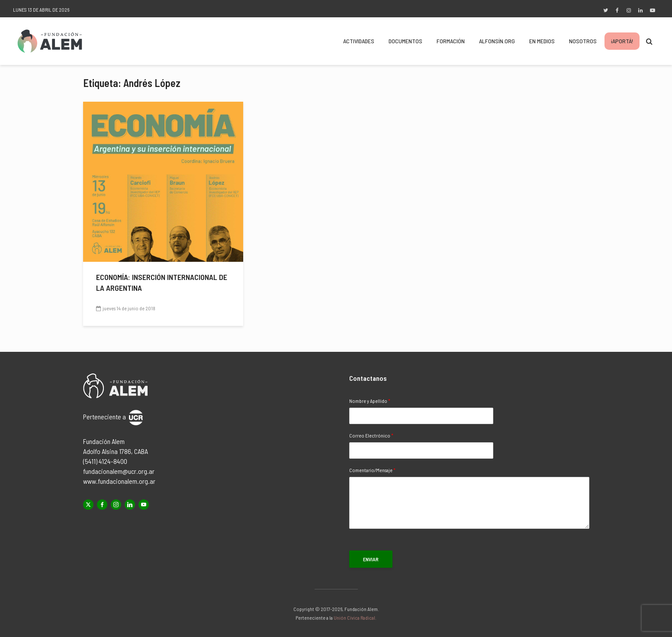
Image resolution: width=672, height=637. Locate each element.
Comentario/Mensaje (372, 470)
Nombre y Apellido (370, 401)
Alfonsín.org (497, 41)
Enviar (371, 559)
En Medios (542, 41)
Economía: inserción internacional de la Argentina (162, 282)
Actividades (359, 41)
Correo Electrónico (371, 435)
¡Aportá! (622, 41)
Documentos (405, 41)
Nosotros (583, 41)
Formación (451, 41)
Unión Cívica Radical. (355, 618)
